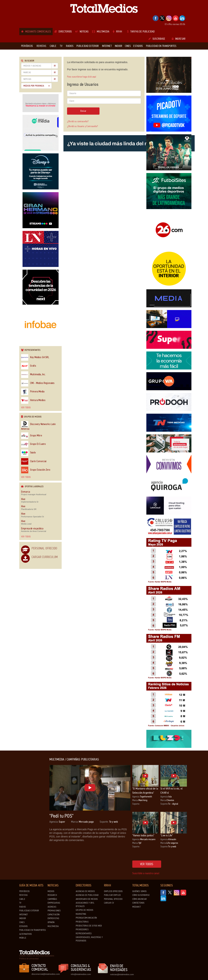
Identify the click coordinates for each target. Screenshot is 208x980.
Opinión (51, 922)
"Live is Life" (167, 835)
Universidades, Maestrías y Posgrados (89, 939)
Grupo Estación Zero (36, 470)
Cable (22, 899)
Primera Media (33, 392)
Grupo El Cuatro (33, 444)
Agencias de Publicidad (87, 895)
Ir (55, 66)
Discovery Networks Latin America (38, 426)
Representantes (84, 933)
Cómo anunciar (140, 899)
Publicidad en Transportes (33, 930)
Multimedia (53, 926)
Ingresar (179, 39)
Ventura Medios (33, 400)
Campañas (52, 899)
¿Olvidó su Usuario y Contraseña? (82, 126)
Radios (23, 907)
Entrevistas (53, 918)
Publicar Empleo (112, 895)
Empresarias (54, 903)
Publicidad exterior (29, 911)
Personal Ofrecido (44, 548)
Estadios (23, 926)
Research (52, 895)
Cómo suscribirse (141, 895)
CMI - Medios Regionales (38, 383)
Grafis (29, 366)
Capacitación (54, 915)
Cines (22, 922)
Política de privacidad (29, 959)
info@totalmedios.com (81, 974)
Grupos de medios (84, 910)
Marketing (81, 914)
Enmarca (26, 492)
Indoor (23, 918)
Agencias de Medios (85, 891)
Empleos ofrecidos (113, 891)
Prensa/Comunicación (86, 918)
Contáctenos (138, 903)
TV (20, 903)
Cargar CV (109, 903)
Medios (51, 891)
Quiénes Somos (140, 891)
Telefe (28, 453)
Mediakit (137, 907)
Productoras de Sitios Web (89, 926)
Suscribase (157, 39)
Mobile (23, 938)
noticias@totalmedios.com (122, 974)
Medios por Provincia (37, 86)
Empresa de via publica (32, 529)
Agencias (52, 907)
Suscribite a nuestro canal (146, 873)
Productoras (82, 922)
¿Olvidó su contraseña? (78, 121)
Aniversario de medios (87, 899)
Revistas (23, 895)
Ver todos (26, 408)
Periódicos (24, 891)
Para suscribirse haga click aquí (82, 77)
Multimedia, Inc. (33, 375)
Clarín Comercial (34, 462)
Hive (23, 499)
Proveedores (82, 930)
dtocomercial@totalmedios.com (45, 974)
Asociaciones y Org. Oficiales (85, 905)
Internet (24, 915)
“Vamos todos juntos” (143, 835)
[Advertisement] (34, 812)
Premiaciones (54, 911)
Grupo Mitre (32, 436)
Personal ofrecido (113, 899)
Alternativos (26, 934)
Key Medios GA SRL (35, 358)
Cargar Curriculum (45, 557)
